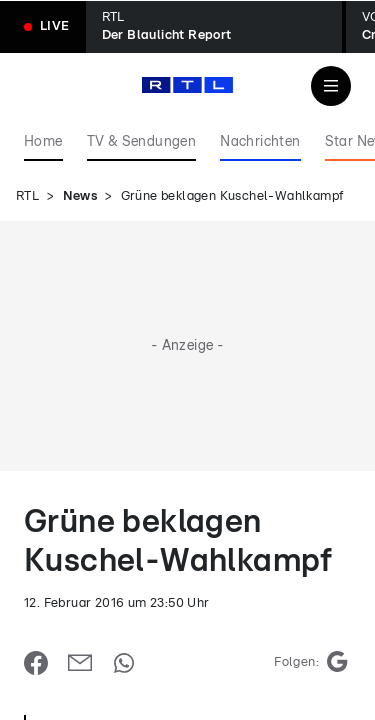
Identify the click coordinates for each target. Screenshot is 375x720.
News (80, 196)
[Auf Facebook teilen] (36, 663)
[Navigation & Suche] (331, 86)
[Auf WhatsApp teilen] (124, 663)
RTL (27, 196)
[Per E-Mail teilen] (80, 663)
